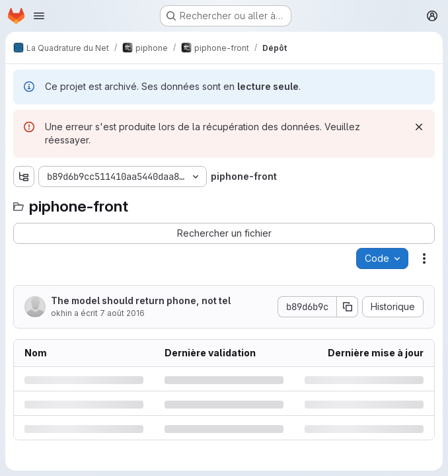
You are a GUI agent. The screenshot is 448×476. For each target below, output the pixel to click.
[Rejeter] (419, 127)
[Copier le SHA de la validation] (348, 307)
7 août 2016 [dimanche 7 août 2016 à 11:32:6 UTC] (122, 313)
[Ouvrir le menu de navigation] (39, 16)
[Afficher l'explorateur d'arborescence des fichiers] (24, 177)
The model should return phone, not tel (141, 300)
